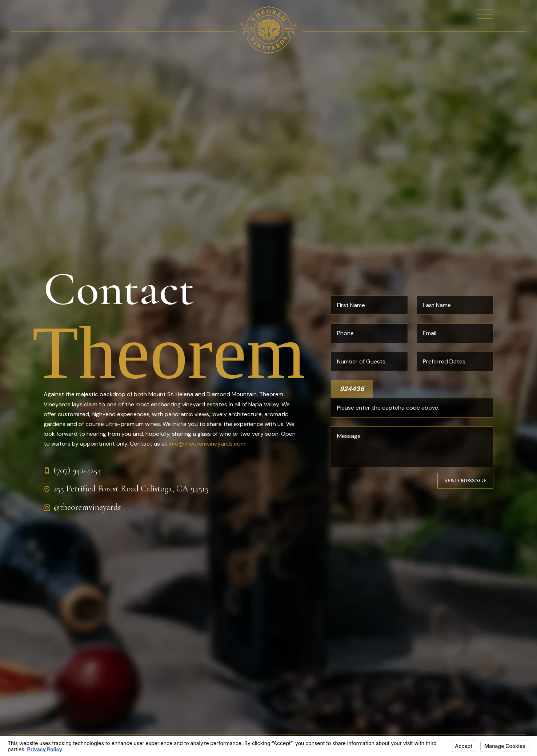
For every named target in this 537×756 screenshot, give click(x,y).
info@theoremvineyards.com (207, 444)
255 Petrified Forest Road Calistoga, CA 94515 (131, 489)
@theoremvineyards (87, 507)
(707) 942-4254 (77, 471)
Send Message (465, 480)
